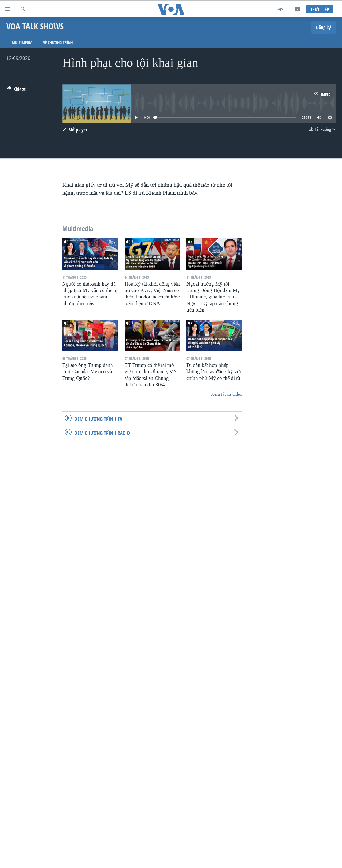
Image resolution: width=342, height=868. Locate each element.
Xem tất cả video (227, 394)
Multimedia (22, 43)
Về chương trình (58, 43)
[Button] (16, 90)
